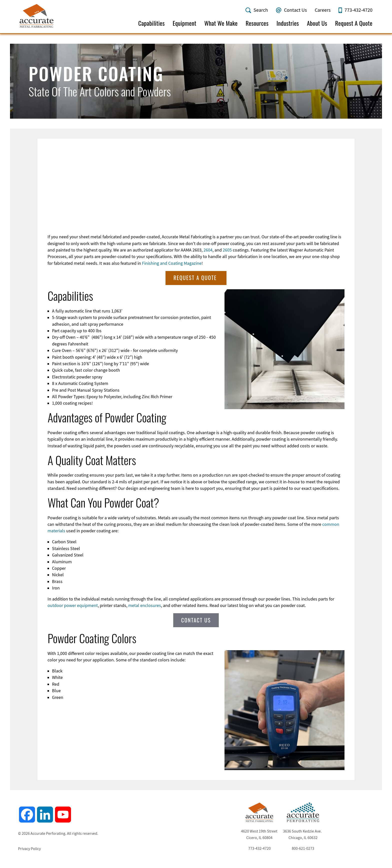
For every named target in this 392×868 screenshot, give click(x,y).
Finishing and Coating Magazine (172, 263)
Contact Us (295, 10)
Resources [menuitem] (257, 23)
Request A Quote (196, 277)
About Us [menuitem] (317, 23)
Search (261, 10)
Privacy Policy (29, 848)
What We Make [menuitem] (221, 23)
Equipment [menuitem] (184, 23)
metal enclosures (145, 605)
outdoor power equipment (73, 605)
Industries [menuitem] (288, 23)
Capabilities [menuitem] (151, 23)
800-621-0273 (303, 848)
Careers (323, 10)
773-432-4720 (358, 10)
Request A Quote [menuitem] (354, 23)
